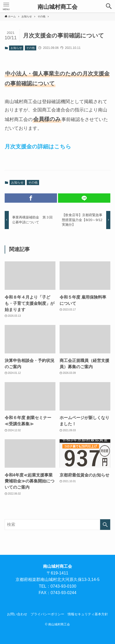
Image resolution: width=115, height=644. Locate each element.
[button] (109, 6)
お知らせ (16, 48)
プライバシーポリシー (47, 614)
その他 (30, 48)
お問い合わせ (17, 614)
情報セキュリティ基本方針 (88, 614)
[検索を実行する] (105, 525)
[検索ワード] (58, 525)
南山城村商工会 (58, 7)
